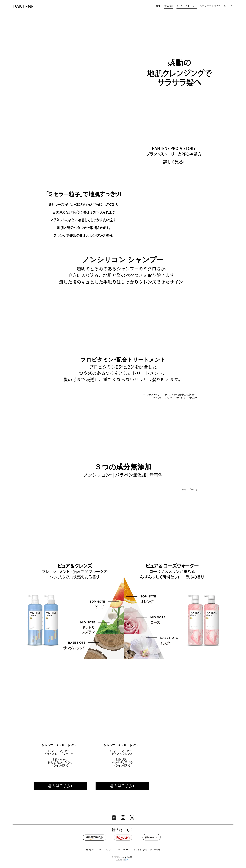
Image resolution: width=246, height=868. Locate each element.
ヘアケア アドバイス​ (210, 6)
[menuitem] (158, 6)
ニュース (228, 6)
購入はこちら (59, 834)
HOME (158, 6)
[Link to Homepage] (24, 7)
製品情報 (169, 6)
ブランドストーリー (187, 6)
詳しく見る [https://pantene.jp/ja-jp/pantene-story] (173, 181)
